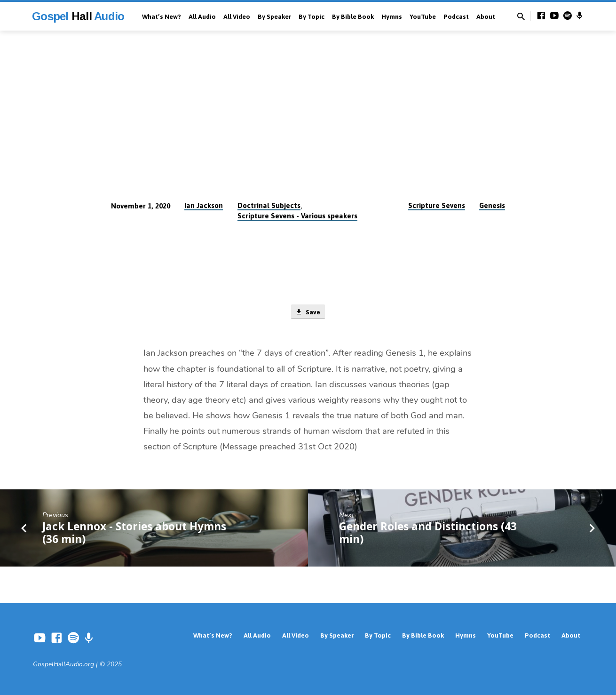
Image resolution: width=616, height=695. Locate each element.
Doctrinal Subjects (269, 205)
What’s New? (162, 16)
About (486, 16)
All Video (237, 16)
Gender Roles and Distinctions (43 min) (428, 534)
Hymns (392, 16)
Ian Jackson (204, 205)
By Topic (312, 16)
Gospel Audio (78, 16)
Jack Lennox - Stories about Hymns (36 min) (134, 534)
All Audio (202, 16)
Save (308, 312)
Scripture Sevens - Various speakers (297, 216)
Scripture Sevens (437, 205)
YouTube (423, 16)
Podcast (456, 16)
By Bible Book (353, 16)
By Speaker (274, 16)
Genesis (492, 205)
